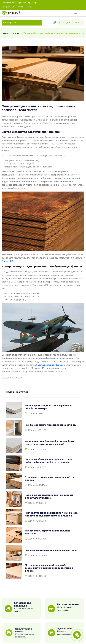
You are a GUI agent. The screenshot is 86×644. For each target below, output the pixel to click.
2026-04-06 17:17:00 (37, 467)
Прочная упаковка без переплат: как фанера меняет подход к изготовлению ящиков (51, 514)
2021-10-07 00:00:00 (14, 378)
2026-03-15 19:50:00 (37, 521)
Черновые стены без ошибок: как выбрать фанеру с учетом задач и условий (50, 443)
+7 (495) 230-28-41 (71, 23)
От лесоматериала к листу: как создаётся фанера (49, 478)
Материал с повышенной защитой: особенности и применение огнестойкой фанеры (49, 568)
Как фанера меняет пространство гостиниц (50, 425)
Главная (5, 33)
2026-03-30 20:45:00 (37, 485)
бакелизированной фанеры (50, 365)
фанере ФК (7, 261)
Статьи (16, 33)
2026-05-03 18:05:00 (37, 414)
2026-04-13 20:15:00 (37, 449)
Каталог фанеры (10, 23)
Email (14, 7)
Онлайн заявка (25, 7)
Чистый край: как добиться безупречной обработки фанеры (49, 407)
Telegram (6, 7)
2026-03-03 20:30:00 (37, 555)
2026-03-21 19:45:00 (37, 503)
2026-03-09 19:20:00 (37, 539)
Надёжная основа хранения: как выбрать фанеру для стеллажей (49, 496)
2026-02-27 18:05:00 (37, 576)
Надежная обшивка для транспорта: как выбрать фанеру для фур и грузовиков (49, 461)
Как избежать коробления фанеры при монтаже (48, 532)
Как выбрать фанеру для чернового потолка (51, 550)
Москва (74, 13)
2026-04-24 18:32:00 (37, 430)
